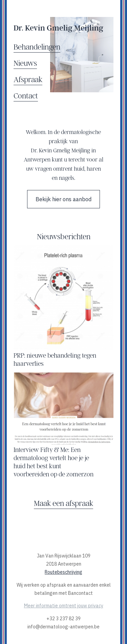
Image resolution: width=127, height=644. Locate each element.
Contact (26, 96)
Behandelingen (37, 47)
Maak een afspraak (63, 503)
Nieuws (25, 63)
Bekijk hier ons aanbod (63, 199)
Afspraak (28, 79)
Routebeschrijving (63, 572)
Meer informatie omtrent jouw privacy (64, 606)
